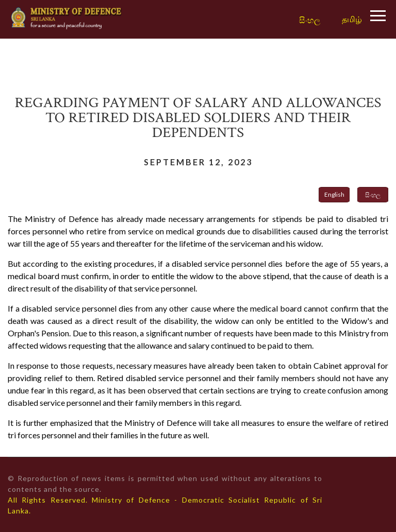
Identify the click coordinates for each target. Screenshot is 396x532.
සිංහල (310, 20)
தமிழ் (352, 19)
